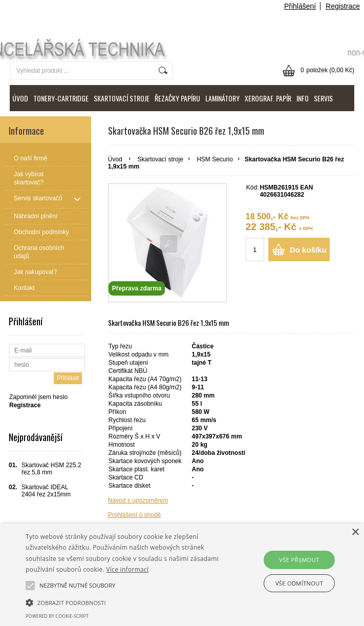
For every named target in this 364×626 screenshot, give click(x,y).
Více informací (127, 569)
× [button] (355, 533)
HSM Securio (215, 159)
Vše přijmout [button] (299, 560)
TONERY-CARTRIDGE (61, 98)
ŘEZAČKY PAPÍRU (177, 98)
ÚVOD (20, 98)
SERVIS (323, 98)
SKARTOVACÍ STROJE (122, 98)
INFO (303, 98)
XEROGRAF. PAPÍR (268, 98)
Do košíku (308, 250)
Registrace (343, 6)
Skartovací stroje (160, 159)
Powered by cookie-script (57, 616)
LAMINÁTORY (222, 98)
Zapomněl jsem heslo (38, 397)
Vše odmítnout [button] (299, 583)
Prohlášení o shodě (134, 515)
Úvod (115, 159)
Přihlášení (300, 6)
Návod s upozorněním (138, 500)
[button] (127, 602)
